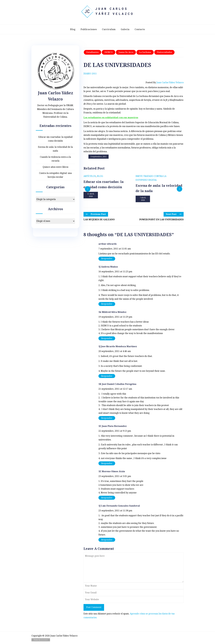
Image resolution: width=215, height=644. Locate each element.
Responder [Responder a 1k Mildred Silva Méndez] (107, 338)
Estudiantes (92, 52)
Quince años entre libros (55, 167)
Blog (73, 29)
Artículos (90, 176)
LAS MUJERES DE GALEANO (99, 220)
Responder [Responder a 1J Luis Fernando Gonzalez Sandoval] (107, 540)
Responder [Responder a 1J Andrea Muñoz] (107, 304)
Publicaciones (89, 29)
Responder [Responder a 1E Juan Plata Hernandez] (107, 463)
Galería (125, 29)
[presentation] (88, 189)
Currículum (109, 29)
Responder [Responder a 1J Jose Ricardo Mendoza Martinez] (107, 376)
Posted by (165, 83)
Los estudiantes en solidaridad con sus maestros (111, 118)
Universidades (164, 52)
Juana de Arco (126, 52)
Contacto (140, 29)
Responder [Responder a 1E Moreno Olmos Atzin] (107, 498)
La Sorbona (145, 52)
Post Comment (94, 607)
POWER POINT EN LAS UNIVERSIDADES (161, 220)
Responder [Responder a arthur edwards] (107, 259)
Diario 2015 (90, 74)
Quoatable (44, 640)
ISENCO (109, 52)
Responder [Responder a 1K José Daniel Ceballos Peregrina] (107, 418)
